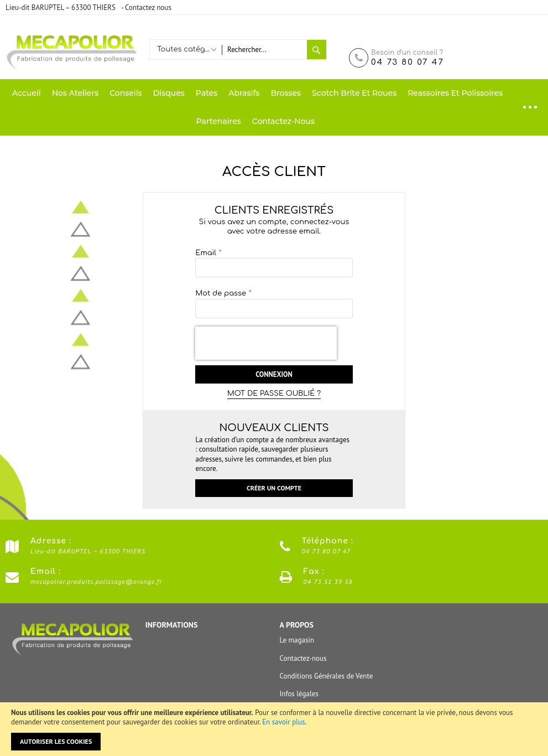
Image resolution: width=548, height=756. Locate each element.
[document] (274, 729)
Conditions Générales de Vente (327, 676)
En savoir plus (283, 722)
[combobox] (264, 50)
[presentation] (266, 343)
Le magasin (297, 641)
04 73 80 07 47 (408, 62)
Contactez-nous (303, 658)
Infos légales (299, 694)
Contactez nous (148, 7)
